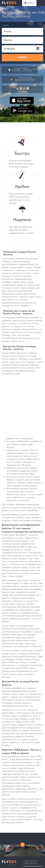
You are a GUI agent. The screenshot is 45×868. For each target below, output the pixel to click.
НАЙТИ (23, 58)
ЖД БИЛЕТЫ (29, 3)
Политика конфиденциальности (32, 866)
